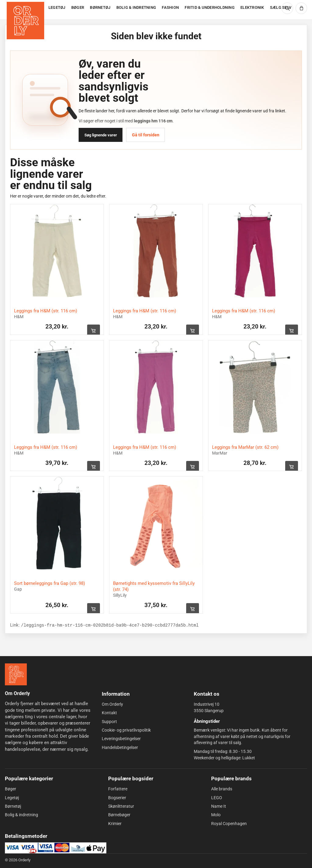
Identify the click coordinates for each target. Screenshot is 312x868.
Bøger (11, 789)
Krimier (115, 824)
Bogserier (117, 798)
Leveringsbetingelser (121, 739)
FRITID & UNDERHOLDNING (210, 7)
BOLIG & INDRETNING (136, 7)
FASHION (170, 7)
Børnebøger (119, 815)
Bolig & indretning (21, 815)
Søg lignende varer (101, 135)
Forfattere (118, 789)
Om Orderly (112, 704)
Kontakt (109, 713)
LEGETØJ (57, 7)
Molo (216, 815)
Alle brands (222, 789)
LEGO (217, 798)
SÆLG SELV (281, 7)
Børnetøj (13, 806)
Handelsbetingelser (120, 747)
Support (109, 722)
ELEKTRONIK (252, 7)
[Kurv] (301, 8)
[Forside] (26, 10)
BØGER (78, 7)
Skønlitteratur (121, 806)
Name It (219, 806)
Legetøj (12, 798)
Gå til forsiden (146, 135)
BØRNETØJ (100, 7)
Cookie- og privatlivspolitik (126, 730)
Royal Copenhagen (229, 824)
